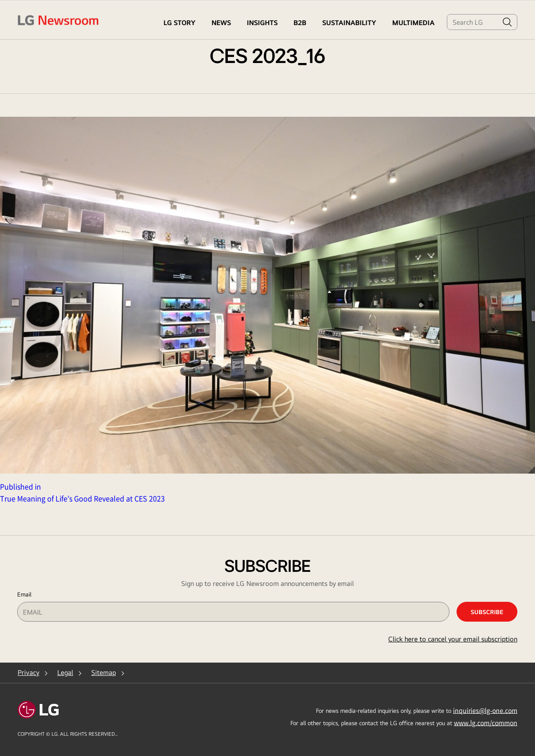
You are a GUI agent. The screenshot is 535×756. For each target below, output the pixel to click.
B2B (300, 23)
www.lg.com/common (486, 723)
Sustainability (349, 23)
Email (24, 594)
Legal (65, 673)
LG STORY (180, 23)
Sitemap (104, 673)
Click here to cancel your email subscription (453, 639)
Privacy (28, 673)
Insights (262, 23)
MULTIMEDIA (413, 23)
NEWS (221, 23)
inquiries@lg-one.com (485, 710)
